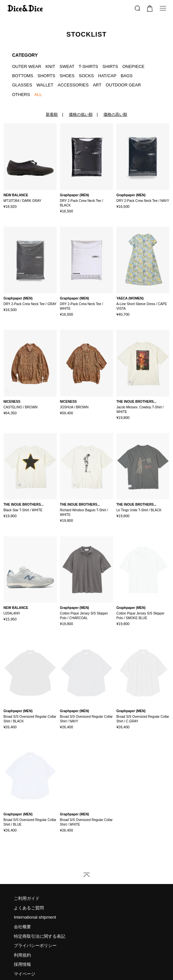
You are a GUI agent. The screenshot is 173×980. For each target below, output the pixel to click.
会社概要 (22, 900)
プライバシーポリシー (35, 919)
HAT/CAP (107, 76)
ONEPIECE (133, 66)
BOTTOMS (23, 76)
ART (97, 85)
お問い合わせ (27, 957)
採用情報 (22, 938)
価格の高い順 (115, 114)
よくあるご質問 (29, 881)
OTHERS (21, 95)
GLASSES (22, 85)
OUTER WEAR (27, 66)
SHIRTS (110, 66)
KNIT (50, 66)
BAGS (127, 76)
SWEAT (67, 66)
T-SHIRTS (88, 66)
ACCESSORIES (73, 85)
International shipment (35, 891)
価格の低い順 (81, 114)
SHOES (67, 76)
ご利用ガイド (27, 872)
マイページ (25, 947)
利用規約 (22, 928)
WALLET (45, 85)
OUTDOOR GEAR (123, 85)
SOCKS (86, 76)
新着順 (52, 114)
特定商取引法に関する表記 (40, 910)
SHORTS (46, 76)
